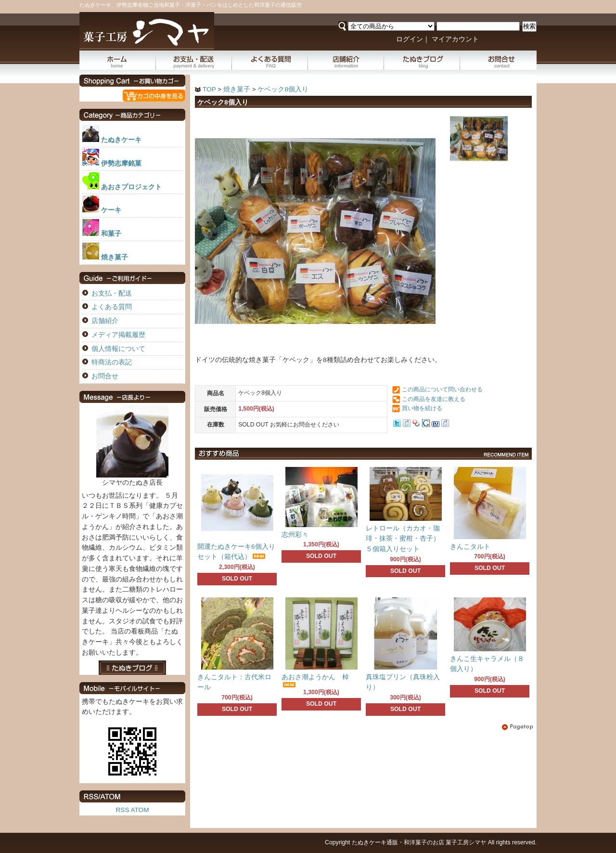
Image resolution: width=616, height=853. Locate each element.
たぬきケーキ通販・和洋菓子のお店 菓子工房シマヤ (419, 842)
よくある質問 (270, 60)
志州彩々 (295, 535)
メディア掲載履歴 (118, 335)
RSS (123, 810)
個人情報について (118, 349)
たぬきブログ (422, 60)
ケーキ (111, 210)
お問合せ (498, 60)
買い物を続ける (422, 408)
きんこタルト (470, 547)
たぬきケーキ (121, 140)
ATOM (140, 810)
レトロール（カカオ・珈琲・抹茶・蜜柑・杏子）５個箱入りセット (403, 539)
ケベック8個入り (283, 89)
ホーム (118, 60)
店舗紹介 (346, 60)
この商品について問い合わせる (442, 389)
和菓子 (111, 234)
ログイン (410, 39)
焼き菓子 (237, 89)
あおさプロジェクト (131, 187)
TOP (209, 89)
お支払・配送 (194, 60)
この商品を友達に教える (434, 399)
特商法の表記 (112, 362)
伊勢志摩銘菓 (121, 163)
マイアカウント (455, 39)
